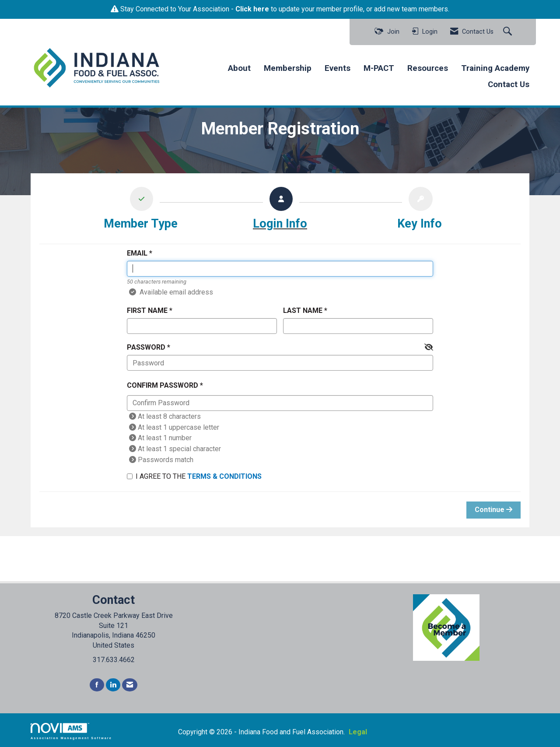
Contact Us (509, 84)
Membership (288, 68)
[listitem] (141, 211)
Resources (428, 68)
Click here (252, 9)
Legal (358, 732)
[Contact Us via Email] (130, 685)
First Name (147, 310)
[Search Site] (509, 32)
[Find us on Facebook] (97, 685)
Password (146, 347)
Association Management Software (71, 731)
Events (338, 68)
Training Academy (495, 68)
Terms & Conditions (224, 476)
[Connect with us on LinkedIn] (113, 685)
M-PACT (379, 68)
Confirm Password (163, 385)
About (239, 68)
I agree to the (194, 476)
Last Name (303, 310)
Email (137, 253)
